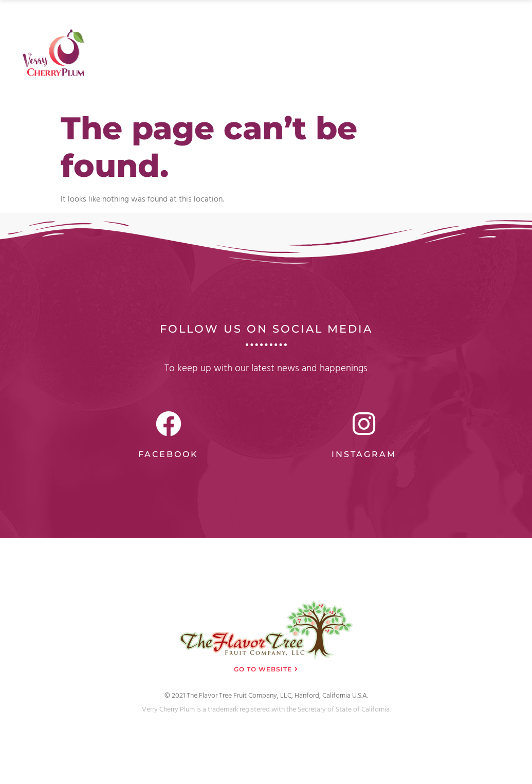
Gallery (337, 22)
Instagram (364, 454)
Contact (497, 22)
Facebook (168, 454)
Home (248, 22)
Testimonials (437, 22)
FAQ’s (382, 22)
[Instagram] (364, 424)
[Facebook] (169, 424)
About (292, 22)
